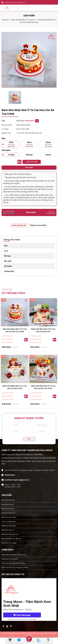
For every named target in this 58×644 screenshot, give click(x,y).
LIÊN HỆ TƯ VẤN (32, 162)
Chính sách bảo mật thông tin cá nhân (15, 568)
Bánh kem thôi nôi (8, 504)
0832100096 (10, 475)
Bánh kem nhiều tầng (9, 526)
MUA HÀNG (29, 168)
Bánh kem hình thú (8, 530)
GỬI (29, 439)
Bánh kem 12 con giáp (9, 543)
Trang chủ (5, 20)
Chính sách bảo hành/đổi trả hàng (13, 563)
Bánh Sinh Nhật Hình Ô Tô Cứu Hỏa (23, 20)
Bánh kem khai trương (9, 517)
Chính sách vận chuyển (10, 559)
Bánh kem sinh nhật (8, 500)
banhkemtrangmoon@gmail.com (15, 2)
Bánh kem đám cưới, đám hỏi (11, 539)
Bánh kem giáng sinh (9, 513)
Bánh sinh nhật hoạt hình (10, 534)
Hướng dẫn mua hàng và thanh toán (14, 555)
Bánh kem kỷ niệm (8, 509)
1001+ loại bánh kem (9, 522)
